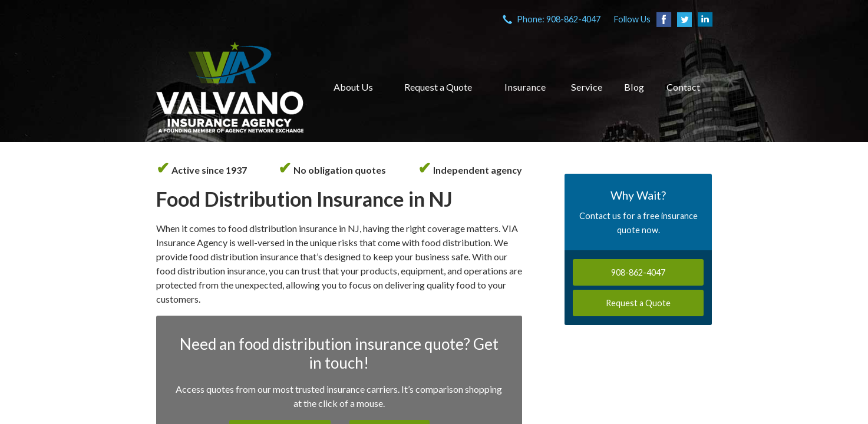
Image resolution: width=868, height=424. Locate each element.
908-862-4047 (638, 272)
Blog (634, 87)
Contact (683, 87)
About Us (353, 87)
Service (587, 87)
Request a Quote (438, 87)
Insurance (525, 87)
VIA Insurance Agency (230, 87)
